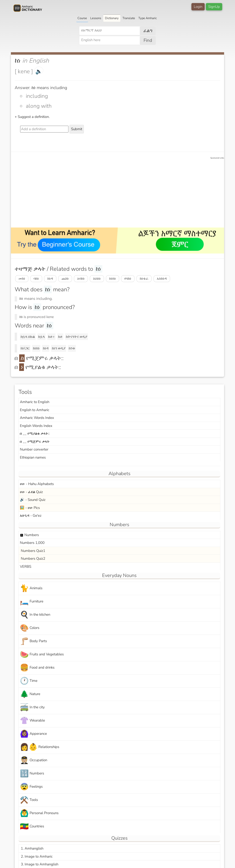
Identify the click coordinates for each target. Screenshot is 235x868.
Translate (129, 18)
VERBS (26, 567)
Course (82, 18)
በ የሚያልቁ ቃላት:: (38, 367)
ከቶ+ (51, 337)
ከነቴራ (144, 279)
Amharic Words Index (37, 418)
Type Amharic (148, 18)
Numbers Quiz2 (33, 559)
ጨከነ (65, 279)
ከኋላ (41, 337)
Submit (77, 129)
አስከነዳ (162, 279)
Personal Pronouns (39, 813)
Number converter (34, 449)
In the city (32, 707)
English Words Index (36, 426)
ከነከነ (113, 279)
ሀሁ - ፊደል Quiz (31, 492)
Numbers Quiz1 (33, 551)
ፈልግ (148, 31)
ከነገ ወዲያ (59, 348)
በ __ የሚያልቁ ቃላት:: (35, 434)
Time (29, 681)
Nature (30, 694)
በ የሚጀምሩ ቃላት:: (39, 358)
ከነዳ (50, 279)
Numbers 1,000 (32, 543)
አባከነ (81, 279)
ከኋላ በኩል (28, 337)
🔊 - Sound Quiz (33, 500)
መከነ (22, 279)
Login (198, 7)
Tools (29, 800)
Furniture (32, 602)
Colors (30, 628)
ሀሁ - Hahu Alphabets (37, 484)
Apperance (33, 734)
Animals (31, 588)
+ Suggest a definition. (32, 117)
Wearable (32, 721)
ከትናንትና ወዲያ (77, 337)
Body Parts (33, 641)
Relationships (40, 747)
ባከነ (36, 279)
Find (148, 40)
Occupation (34, 760)
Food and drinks (37, 668)
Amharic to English (35, 402)
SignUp (214, 7)
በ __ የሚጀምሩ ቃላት (35, 442)
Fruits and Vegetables (42, 655)
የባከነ (128, 279)
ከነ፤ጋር (25, 348)
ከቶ (60, 337)
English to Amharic (35, 410)
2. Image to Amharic (36, 856)
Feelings (31, 787)
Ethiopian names (33, 457)
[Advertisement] (120, 193)
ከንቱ (72, 348)
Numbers (29, 535)
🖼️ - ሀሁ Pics (30, 508)
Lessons (96, 18)
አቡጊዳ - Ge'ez (31, 516)
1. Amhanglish (32, 848)
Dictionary (112, 18)
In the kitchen (35, 615)
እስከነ (97, 279)
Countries (32, 827)
